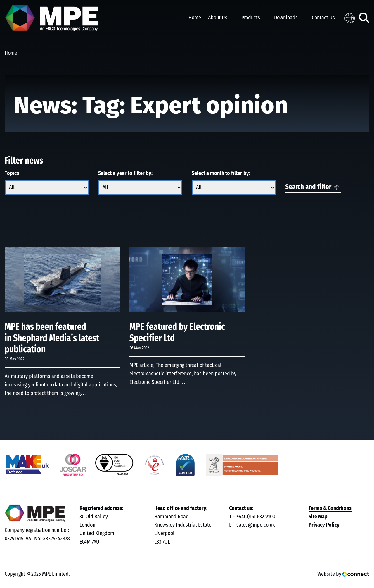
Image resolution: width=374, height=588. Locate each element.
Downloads (286, 18)
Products (251, 18)
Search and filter (308, 187)
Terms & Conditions (330, 508)
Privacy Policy (324, 525)
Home (195, 18)
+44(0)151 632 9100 (256, 517)
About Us (218, 18)
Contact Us (323, 18)
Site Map (318, 517)
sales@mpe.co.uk (256, 525)
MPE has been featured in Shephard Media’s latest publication (52, 338)
